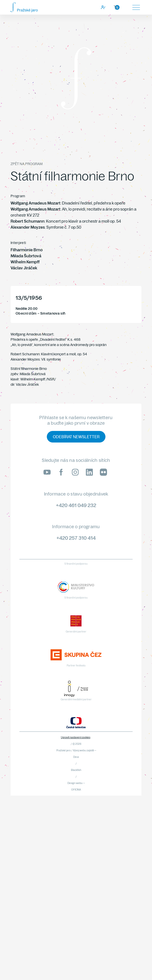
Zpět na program (27, 164)
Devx (76, 757)
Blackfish (76, 770)
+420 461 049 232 (76, 505)
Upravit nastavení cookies (76, 737)
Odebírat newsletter (76, 437)
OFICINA (76, 790)
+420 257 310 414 (76, 538)
